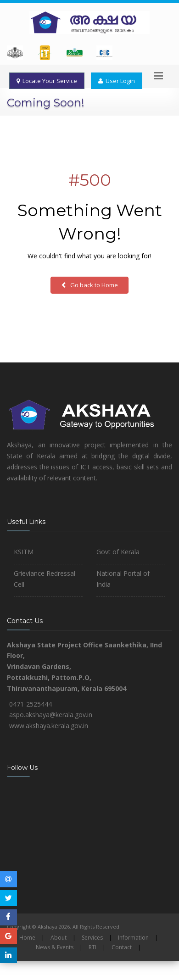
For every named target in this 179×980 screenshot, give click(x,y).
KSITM (24, 552)
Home (27, 938)
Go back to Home (89, 285)
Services (92, 938)
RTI (92, 947)
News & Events (55, 947)
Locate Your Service (47, 81)
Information (133, 938)
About (59, 938)
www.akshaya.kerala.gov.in (49, 726)
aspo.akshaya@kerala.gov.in (51, 715)
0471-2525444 (31, 704)
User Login (117, 81)
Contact (122, 947)
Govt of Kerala (118, 552)
